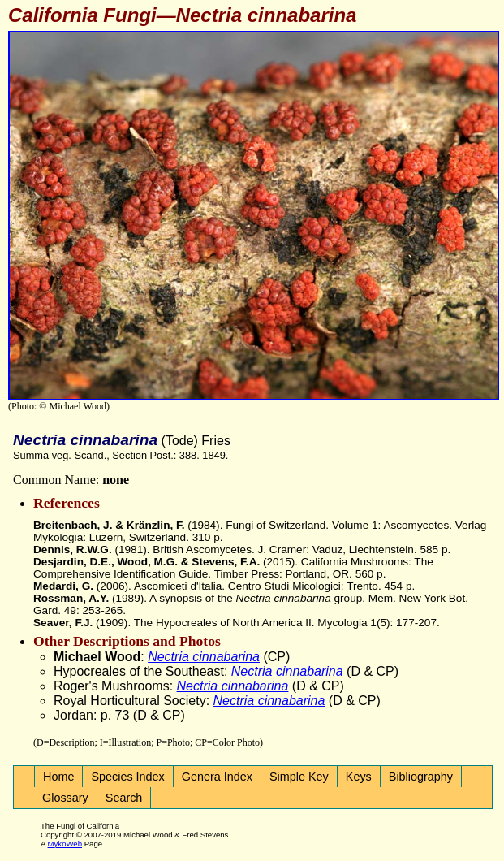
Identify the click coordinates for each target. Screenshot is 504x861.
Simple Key (299, 777)
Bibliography (421, 777)
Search (124, 798)
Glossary (65, 798)
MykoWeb (65, 844)
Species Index (127, 777)
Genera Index (217, 777)
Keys (359, 777)
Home (58, 777)
